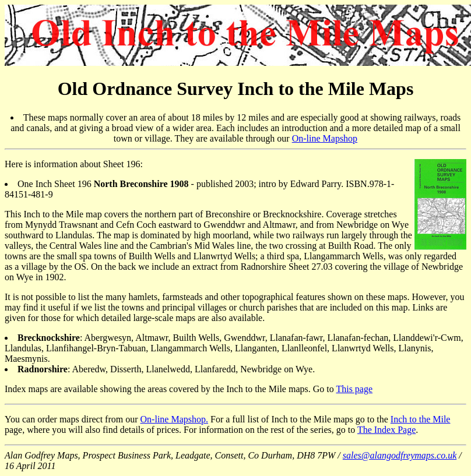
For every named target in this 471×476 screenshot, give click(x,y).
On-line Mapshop (325, 138)
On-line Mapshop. (174, 419)
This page (354, 389)
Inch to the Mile (421, 419)
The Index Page (386, 430)
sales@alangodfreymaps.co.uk (400, 455)
